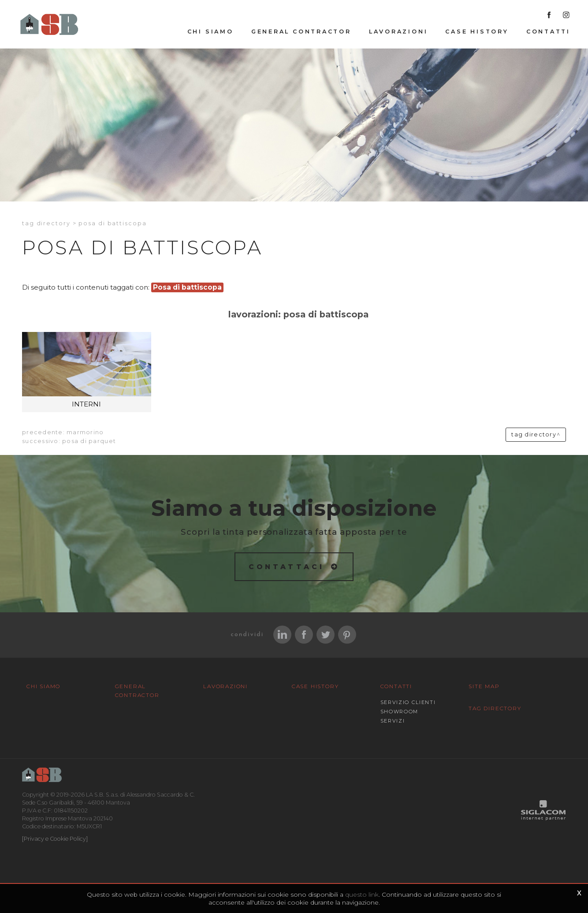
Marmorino (85, 432)
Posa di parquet (89, 441)
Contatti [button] (548, 32)
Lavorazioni (398, 32)
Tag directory (46, 223)
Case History (477, 32)
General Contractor (301, 32)
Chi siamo (210, 32)
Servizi (393, 721)
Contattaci (287, 567)
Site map (484, 686)
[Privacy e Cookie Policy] (55, 839)
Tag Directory (495, 708)
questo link (362, 894)
